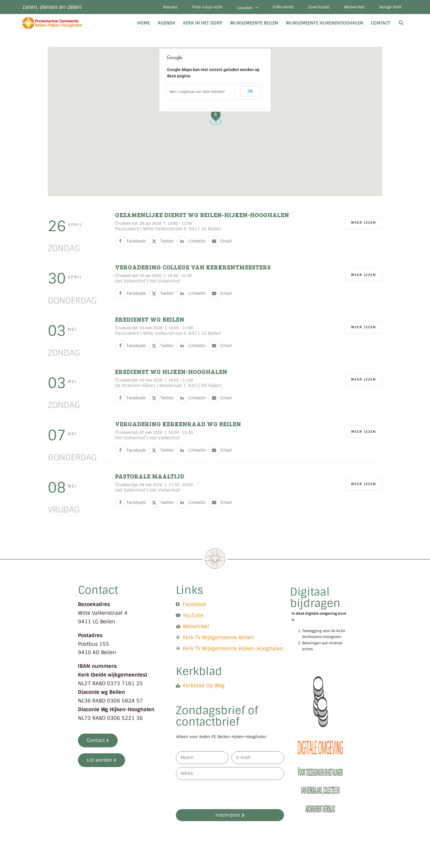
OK (250, 91)
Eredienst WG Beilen (150, 320)
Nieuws (168, 7)
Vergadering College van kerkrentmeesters (193, 267)
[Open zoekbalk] (401, 23)
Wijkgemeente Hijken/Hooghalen (324, 23)
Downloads (318, 7)
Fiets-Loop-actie (205, 7)
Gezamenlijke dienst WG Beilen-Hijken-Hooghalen (202, 215)
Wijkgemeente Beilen (254, 23)
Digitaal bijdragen (315, 598)
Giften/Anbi (282, 7)
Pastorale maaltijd (150, 476)
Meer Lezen (364, 223)
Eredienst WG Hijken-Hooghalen (171, 372)
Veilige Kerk (390, 7)
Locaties (246, 8)
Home (143, 23)
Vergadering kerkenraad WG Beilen (178, 424)
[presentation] (221, 795)
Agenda (166, 23)
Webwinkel (354, 7)
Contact (381, 23)
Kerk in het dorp (203, 23)
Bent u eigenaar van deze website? (197, 92)
